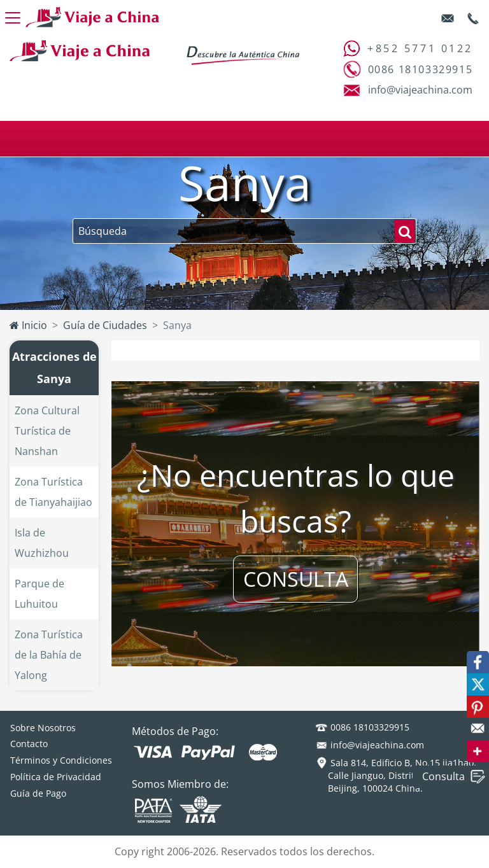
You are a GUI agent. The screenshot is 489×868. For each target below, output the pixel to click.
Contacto (29, 744)
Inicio (28, 325)
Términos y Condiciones (61, 760)
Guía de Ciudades (105, 325)
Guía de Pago (38, 793)
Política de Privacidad (56, 777)
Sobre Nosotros (43, 728)
